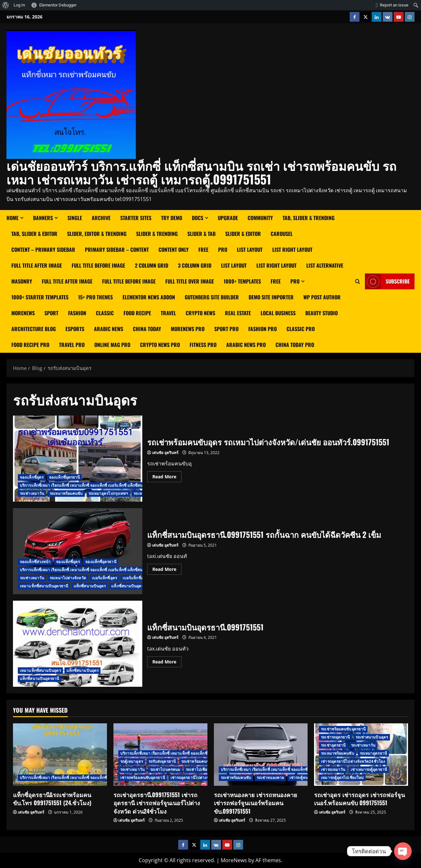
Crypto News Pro (160, 345)
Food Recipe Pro (30, 345)
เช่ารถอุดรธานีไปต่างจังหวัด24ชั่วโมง (203, 778)
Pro (223, 250)
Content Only (174, 250)
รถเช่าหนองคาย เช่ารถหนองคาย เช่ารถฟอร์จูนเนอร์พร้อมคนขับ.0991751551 (256, 803)
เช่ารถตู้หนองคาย (304, 778)
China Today (147, 329)
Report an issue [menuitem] (394, 5)
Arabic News (109, 329)
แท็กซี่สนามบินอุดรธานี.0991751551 (78, 644)
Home (12, 218)
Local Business (278, 313)
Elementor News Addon (149, 297)
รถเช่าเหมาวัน (32, 493)
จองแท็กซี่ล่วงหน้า (35, 562)
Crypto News (200, 313)
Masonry (22, 281)
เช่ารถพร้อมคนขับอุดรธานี (143, 778)
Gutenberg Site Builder (212, 297)
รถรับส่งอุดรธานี (162, 761)
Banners (43, 218)
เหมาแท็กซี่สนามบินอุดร (40, 670)
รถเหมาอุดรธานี (373, 753)
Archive (101, 218)
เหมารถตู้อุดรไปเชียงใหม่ (342, 778)
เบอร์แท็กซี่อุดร (104, 578)
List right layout (292, 250)
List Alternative (325, 265)
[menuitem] (6, 5)
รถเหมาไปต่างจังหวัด (68, 578)
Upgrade (228, 218)
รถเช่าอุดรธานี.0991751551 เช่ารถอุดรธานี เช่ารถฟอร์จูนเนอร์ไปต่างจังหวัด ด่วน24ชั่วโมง (157, 803)
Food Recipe (137, 313)
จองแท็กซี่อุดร (32, 477)
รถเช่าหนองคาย (270, 778)
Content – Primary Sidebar (43, 250)
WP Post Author (322, 297)
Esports (75, 329)
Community (260, 218)
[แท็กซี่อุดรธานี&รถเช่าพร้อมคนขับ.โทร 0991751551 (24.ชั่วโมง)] (60, 755)
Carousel (282, 234)
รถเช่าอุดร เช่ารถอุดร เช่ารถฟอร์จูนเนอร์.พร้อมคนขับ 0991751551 (359, 799)
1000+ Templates (242, 281)
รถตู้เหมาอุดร (132, 761)
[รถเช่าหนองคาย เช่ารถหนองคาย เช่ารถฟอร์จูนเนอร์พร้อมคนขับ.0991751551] (261, 755)
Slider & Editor (243, 234)
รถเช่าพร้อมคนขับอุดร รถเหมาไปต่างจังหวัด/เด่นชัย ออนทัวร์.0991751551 (78, 459)
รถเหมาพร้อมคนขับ (66, 493)
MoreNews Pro (188, 329)
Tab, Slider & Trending (309, 218)
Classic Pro (301, 329)
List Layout (250, 250)
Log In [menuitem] (19, 5)
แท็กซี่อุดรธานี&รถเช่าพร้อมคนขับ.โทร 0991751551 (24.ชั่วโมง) (52, 799)
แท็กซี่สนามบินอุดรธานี (131, 586)
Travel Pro (72, 345)
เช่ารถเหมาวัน (333, 769)
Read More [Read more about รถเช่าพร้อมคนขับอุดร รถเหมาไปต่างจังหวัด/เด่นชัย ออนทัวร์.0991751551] (167, 475)
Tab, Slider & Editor (34, 234)
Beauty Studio (322, 313)
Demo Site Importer (271, 297)
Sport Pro (226, 329)
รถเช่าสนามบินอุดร (372, 737)
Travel (168, 313)
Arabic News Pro (246, 345)
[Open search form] (358, 281)
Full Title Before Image (98, 265)
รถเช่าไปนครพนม (165, 769)
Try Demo (172, 218)
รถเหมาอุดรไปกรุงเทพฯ (108, 493)
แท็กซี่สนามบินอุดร (90, 586)
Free (203, 250)
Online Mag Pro (112, 345)
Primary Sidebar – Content (117, 250)
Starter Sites (136, 218)
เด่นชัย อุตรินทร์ (165, 453)
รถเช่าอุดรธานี (333, 745)
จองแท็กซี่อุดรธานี (64, 477)
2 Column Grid (152, 265)
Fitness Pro (203, 345)
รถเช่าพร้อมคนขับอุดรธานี (343, 729)
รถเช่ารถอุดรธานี (335, 737)
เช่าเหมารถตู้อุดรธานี (369, 769)
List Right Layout (276, 265)
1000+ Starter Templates (40, 297)
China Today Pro (295, 345)
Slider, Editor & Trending (97, 234)
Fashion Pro (263, 329)
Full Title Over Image (190, 281)
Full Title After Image (37, 265)
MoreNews (23, 313)
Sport (51, 313)
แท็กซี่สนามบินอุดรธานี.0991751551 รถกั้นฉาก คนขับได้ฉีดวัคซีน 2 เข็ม (78, 551)
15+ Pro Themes (95, 297)
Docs (198, 218)
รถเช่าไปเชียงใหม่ (201, 769)
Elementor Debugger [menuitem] (58, 5)
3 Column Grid (195, 265)
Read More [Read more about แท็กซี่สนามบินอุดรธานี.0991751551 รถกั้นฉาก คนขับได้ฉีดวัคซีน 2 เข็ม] (167, 568)
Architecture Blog (34, 329)
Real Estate (238, 313)
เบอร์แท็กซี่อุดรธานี (139, 578)
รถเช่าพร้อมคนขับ (196, 761)
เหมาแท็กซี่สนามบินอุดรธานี (44, 586)
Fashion (77, 313)
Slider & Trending (157, 234)
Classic (105, 313)
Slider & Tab (201, 234)
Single (75, 218)
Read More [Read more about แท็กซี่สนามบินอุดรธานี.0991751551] (167, 661)
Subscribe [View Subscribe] (387, 281)
